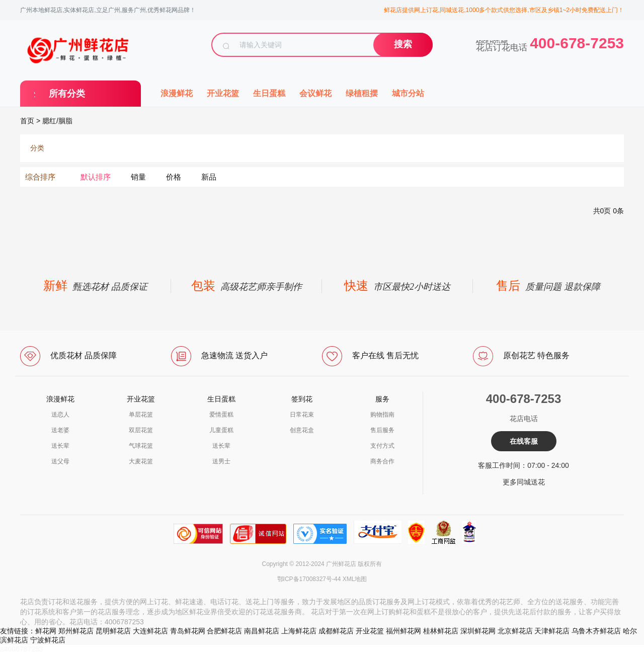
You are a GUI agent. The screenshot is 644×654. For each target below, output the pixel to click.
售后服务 (382, 430)
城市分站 (408, 93)
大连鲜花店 (150, 631)
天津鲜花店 (552, 631)
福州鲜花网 (404, 631)
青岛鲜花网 (188, 631)
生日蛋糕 (269, 93)
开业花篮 (223, 93)
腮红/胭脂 (57, 121)
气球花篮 (141, 446)
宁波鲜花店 (48, 640)
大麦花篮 (141, 461)
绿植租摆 (362, 93)
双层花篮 (141, 430)
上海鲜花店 (299, 631)
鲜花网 (46, 631)
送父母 (60, 461)
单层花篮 (141, 415)
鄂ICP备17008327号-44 (309, 579)
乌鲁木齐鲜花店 (596, 631)
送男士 (221, 461)
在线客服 (524, 441)
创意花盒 (302, 430)
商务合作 (382, 461)
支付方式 (382, 446)
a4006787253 (22, 649)
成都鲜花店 (336, 631)
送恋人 (60, 415)
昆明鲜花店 (113, 631)
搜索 (403, 44)
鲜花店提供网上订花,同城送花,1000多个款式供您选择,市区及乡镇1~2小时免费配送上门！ (504, 10)
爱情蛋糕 (221, 415)
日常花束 (302, 415)
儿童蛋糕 (221, 430)
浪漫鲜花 (177, 93)
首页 (27, 121)
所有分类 (67, 94)
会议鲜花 (315, 93)
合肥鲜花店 (224, 631)
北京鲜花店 (515, 631)
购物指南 (382, 415)
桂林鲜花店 (441, 631)
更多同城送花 (524, 482)
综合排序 (40, 177)
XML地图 (355, 579)
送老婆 (60, 430)
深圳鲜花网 (478, 631)
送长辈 (60, 446)
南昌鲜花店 (262, 631)
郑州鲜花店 (76, 631)
